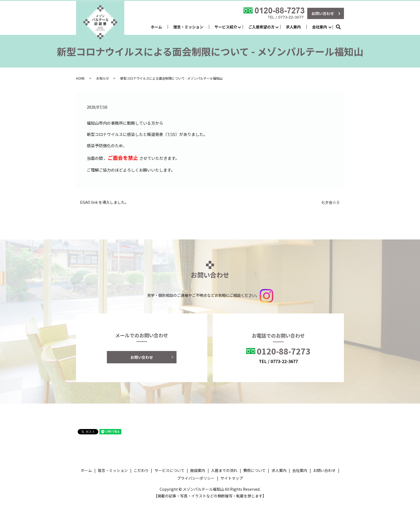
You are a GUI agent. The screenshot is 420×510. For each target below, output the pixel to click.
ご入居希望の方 (261, 27)
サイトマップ (232, 478)
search (341, 27)
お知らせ (103, 78)
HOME (80, 78)
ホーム (156, 27)
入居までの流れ (224, 470)
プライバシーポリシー (196, 478)
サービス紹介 (226, 27)
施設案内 (198, 470)
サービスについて (170, 470)
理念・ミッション (188, 27)
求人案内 (293, 27)
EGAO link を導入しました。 (104, 202)
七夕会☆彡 (331, 202)
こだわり (141, 470)
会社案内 (320, 27)
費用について (254, 470)
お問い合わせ (142, 357)
